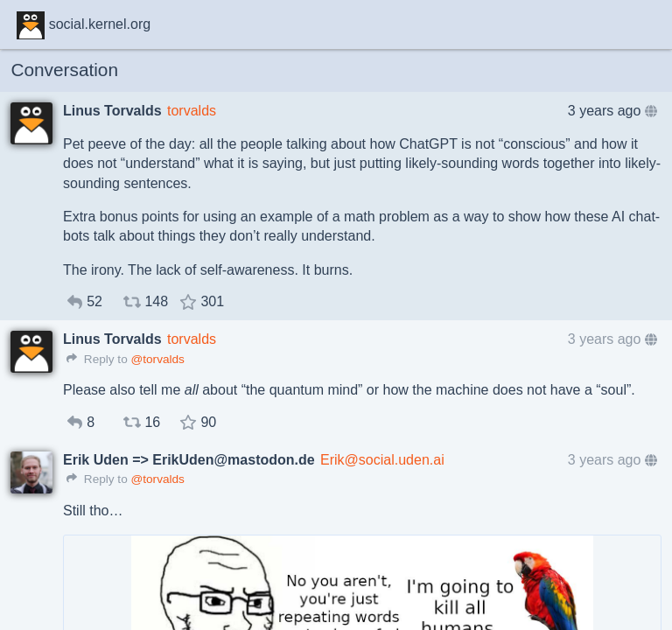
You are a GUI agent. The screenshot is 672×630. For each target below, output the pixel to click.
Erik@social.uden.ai (382, 460)
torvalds (192, 111)
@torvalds (157, 359)
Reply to (97, 359)
